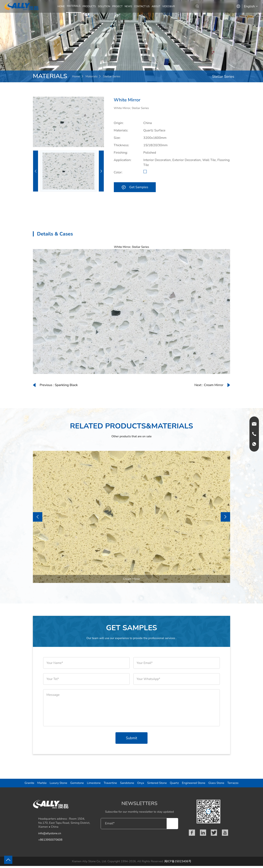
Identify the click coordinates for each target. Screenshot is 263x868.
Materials (91, 76)
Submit (131, 738)
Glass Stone (221, 784)
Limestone (91, 784)
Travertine (109, 784)
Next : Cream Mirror (209, 385)
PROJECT (117, 6)
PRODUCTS (89, 6)
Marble (37, 784)
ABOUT (156, 6)
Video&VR (169, 6)
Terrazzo (238, 784)
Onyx (141, 784)
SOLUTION (104, 6)
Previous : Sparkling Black (59, 385)
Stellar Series (112, 76)
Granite (24, 784)
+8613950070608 (50, 842)
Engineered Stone (197, 784)
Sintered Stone (158, 784)
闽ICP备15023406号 (178, 863)
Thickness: (122, 145)
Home (61, 6)
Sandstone (127, 784)
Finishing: (121, 153)
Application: (123, 160)
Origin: (119, 123)
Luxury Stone (54, 784)
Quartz (176, 784)
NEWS (128, 6)
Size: (117, 138)
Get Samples (135, 187)
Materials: (121, 130)
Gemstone (74, 784)
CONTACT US (142, 6)
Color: (118, 172)
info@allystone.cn (50, 835)
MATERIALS (74, 6)
